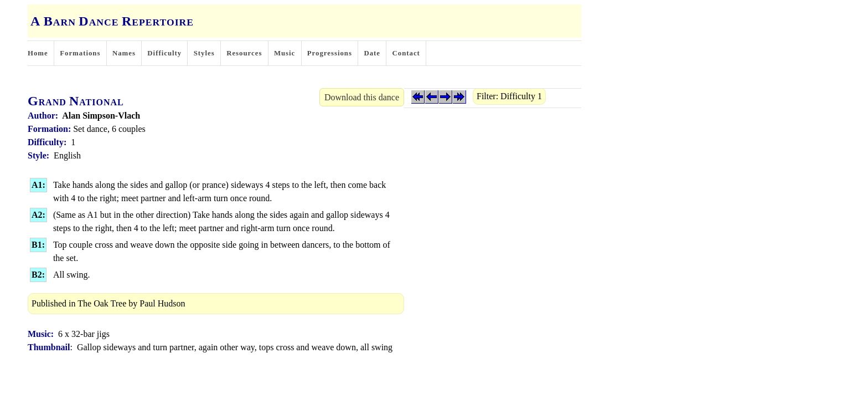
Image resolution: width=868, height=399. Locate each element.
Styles (204, 53)
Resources (244, 53)
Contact (406, 53)
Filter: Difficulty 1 (509, 96)
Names (124, 53)
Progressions (330, 53)
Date (372, 53)
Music (285, 53)
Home (38, 53)
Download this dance (362, 97)
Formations (80, 53)
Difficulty (164, 53)
